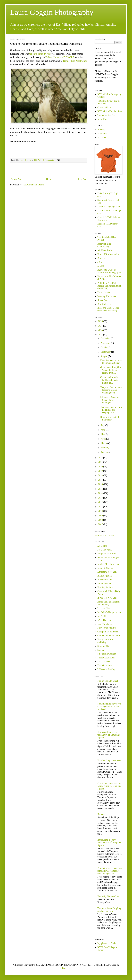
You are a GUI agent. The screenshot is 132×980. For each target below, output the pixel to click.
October (105, 347)
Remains (101, 814)
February (105, 448)
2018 (101, 475)
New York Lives (105, 624)
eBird (100, 262)
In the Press (103, 119)
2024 (101, 330)
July (103, 425)
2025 (101, 326)
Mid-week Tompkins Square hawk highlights (110, 400)
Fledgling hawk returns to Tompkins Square (111, 362)
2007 (101, 524)
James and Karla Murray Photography (109, 603)
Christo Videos (104, 107)
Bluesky (101, 130)
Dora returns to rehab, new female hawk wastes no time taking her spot (110, 871)
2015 (101, 489)
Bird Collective (104, 304)
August (104, 356)
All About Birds (105, 250)
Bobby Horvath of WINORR (60, 57)
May (103, 434)
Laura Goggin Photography (52, 12)
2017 (101, 480)
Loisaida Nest (104, 608)
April (104, 439)
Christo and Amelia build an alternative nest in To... (110, 380)
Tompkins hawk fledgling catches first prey (109, 910)
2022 (101, 458)
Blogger (66, 968)
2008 (101, 520)
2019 (101, 471)
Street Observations (106, 658)
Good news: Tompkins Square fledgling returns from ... (111, 370)
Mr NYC (102, 616)
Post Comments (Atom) (34, 185)
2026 (101, 321)
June (103, 430)
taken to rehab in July (40, 54)
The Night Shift (105, 665)
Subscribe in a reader (105, 536)
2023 (101, 335)
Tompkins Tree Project (108, 115)
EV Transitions (104, 583)
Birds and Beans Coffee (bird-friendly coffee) (108, 309)
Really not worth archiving (105, 641)
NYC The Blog (104, 620)
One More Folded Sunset (109, 635)
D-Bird (101, 266)
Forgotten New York (107, 554)
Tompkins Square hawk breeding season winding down (111, 390)
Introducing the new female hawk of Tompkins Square (109, 843)
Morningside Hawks (107, 296)
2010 (101, 511)
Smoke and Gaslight (107, 654)
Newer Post (16, 179)
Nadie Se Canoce (105, 568)
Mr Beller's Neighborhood (109, 612)
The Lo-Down (104, 661)
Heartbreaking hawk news (109, 760)
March (104, 443)
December (106, 338)
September (106, 352)
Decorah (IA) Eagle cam (109, 207)
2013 (101, 498)
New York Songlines (107, 628)
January (105, 452)
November (106, 343)
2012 (101, 502)
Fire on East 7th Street (108, 681)
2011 (101, 507)
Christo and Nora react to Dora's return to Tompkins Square (109, 786)
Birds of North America (108, 254)
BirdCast (102, 258)
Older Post (82, 179)
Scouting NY (104, 646)
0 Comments (48, 160)
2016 (101, 484)
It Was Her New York (107, 598)
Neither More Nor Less (108, 564)
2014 (101, 493)
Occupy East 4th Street (108, 632)
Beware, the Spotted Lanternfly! (109, 418)
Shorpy (101, 650)
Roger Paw (103, 300)
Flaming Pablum (105, 587)
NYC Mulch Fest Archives (110, 111)
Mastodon (102, 134)
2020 (101, 467)
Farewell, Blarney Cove (108, 896)
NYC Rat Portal (105, 550)
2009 (101, 515)
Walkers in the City (106, 669)
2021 (101, 462)
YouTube (102, 137)
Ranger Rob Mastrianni (75, 61)
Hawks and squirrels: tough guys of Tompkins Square (109, 735)
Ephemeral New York (107, 572)
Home (49, 179)
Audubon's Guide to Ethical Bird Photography (109, 271)
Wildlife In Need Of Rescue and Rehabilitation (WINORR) (109, 286)
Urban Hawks (104, 292)
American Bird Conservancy (104, 245)
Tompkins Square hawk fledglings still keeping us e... (111, 410)
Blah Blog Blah (105, 576)
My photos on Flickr (107, 943)
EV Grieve (102, 546)
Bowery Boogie (105, 580)
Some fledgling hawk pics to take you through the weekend (109, 706)
